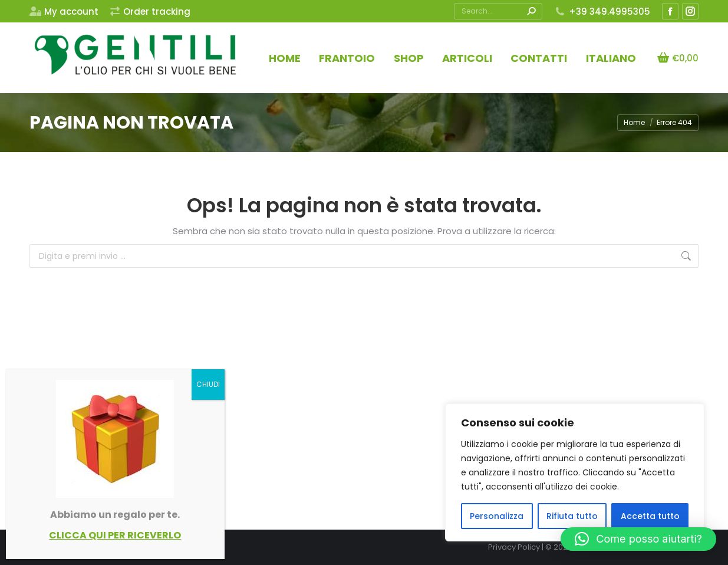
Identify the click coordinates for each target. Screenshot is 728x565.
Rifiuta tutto (572, 516)
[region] (575, 472)
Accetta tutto (650, 516)
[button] (638, 539)
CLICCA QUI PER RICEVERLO (115, 535)
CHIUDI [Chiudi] (208, 384)
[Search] (498, 11)
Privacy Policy (514, 547)
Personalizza (497, 516)
